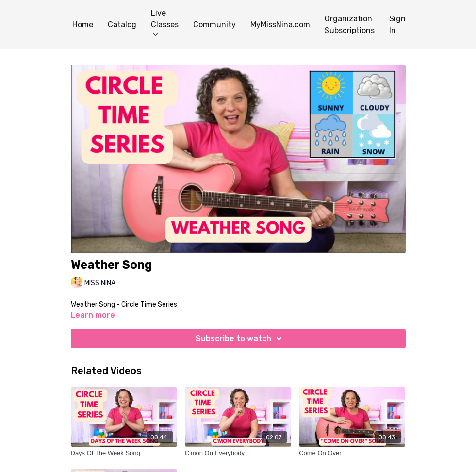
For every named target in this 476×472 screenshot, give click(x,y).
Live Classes (165, 22)
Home (83, 24)
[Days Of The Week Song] (124, 453)
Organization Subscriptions (350, 24)
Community (214, 24)
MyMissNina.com (280, 24)
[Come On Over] (352, 453)
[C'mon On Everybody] (238, 453)
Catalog (122, 24)
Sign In (397, 24)
